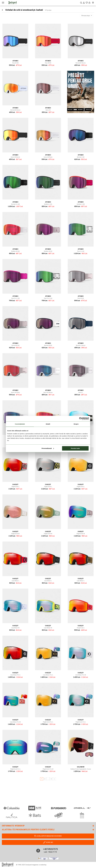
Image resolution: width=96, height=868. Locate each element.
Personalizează (48, 448)
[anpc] (43, 858)
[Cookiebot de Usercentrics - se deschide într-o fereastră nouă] (81, 419)
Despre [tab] (76, 424)
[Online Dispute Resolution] (54, 858)
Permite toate (75, 448)
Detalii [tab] (48, 424)
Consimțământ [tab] (20, 424)
